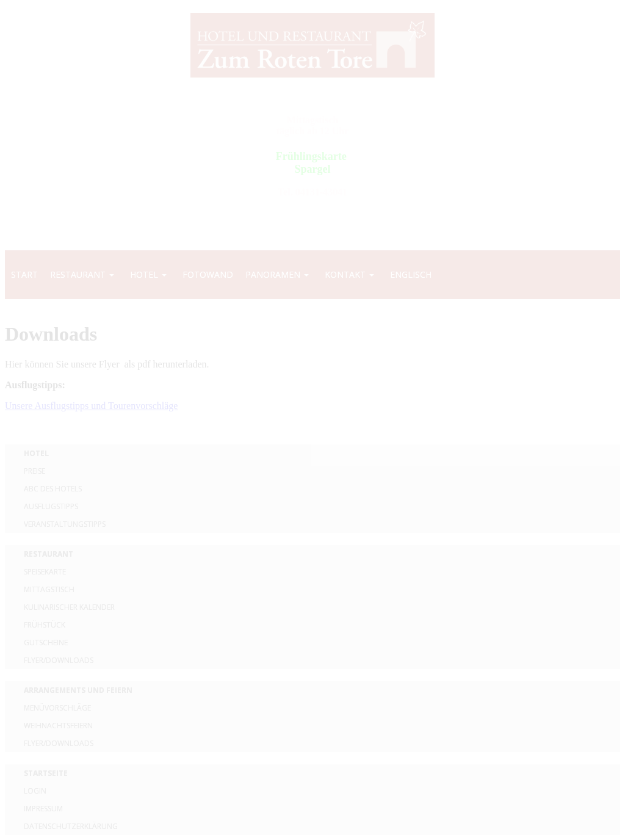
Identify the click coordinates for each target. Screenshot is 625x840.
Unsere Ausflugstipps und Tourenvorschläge (91, 406)
